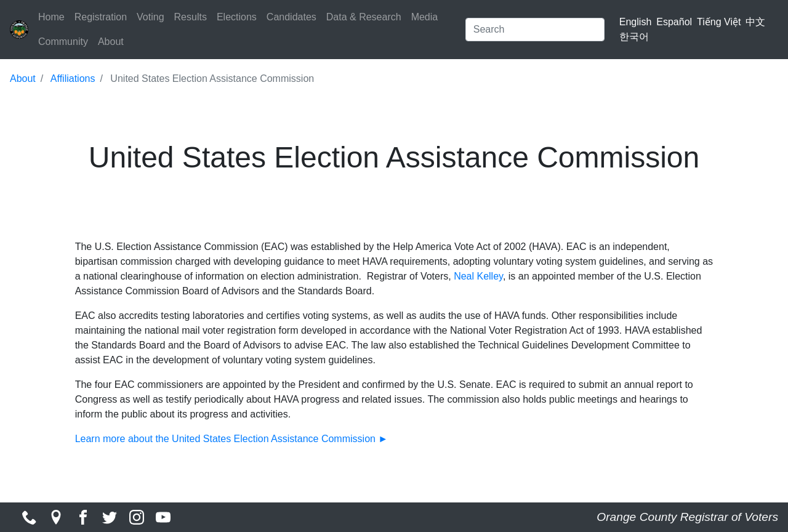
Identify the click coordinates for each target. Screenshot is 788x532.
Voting (150, 17)
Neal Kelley (478, 276)
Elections (237, 17)
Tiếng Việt (719, 22)
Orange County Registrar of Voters (687, 517)
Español (674, 22)
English (635, 22)
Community (63, 42)
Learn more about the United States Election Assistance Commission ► (233, 439)
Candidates (291, 17)
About (111, 42)
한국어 (634, 37)
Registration (101, 17)
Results (191, 17)
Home (51, 17)
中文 (755, 22)
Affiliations (73, 79)
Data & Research (364, 17)
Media (425, 17)
